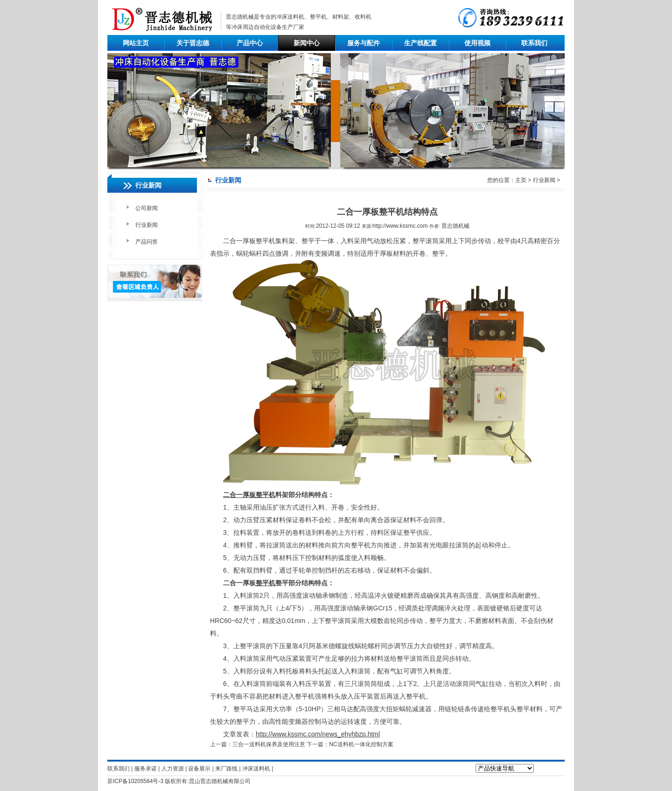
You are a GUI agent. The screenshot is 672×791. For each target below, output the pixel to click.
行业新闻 (147, 225)
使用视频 (477, 43)
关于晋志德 (193, 43)
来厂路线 (226, 769)
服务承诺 (146, 769)
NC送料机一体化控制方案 (361, 744)
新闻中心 (307, 43)
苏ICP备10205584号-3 (135, 781)
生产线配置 (420, 43)
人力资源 (173, 769)
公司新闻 (147, 208)
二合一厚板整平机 (249, 495)
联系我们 (534, 43)
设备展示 (199, 769)
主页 (521, 180)
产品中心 (250, 43)
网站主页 (136, 43)
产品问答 (147, 242)
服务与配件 (364, 43)
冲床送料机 (290, 17)
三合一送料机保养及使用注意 (269, 744)
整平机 (266, 583)
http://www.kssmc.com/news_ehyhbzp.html (318, 734)
